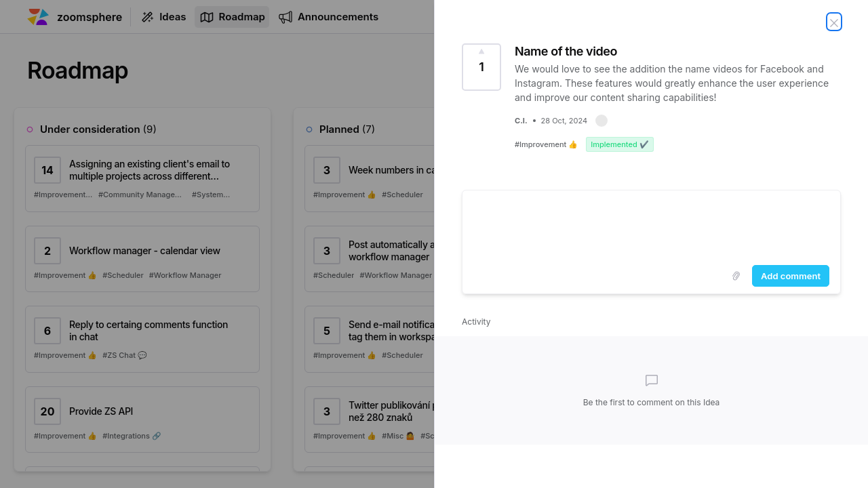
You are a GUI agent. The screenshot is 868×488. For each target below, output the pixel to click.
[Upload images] (736, 276)
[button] (601, 121)
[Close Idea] (834, 22)
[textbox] (651, 225)
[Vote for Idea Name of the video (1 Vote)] (481, 67)
